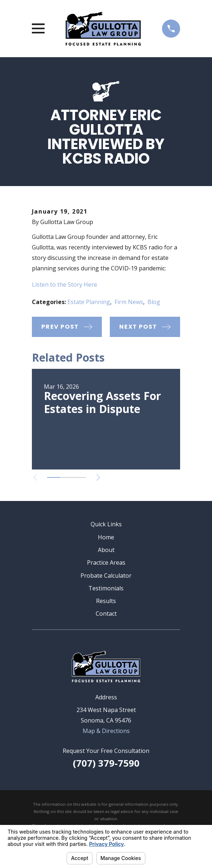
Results (106, 601)
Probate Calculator (106, 576)
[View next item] (98, 477)
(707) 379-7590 (106, 763)
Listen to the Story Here (65, 285)
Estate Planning (89, 302)
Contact (106, 614)
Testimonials (106, 588)
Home (106, 537)
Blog (154, 302)
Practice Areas (106, 562)
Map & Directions (106, 731)
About (106, 550)
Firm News (129, 302)
